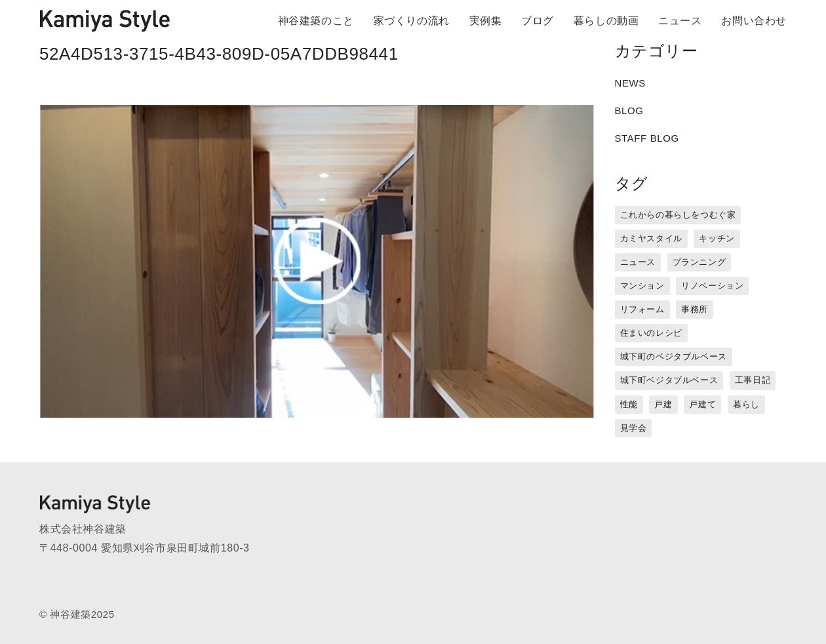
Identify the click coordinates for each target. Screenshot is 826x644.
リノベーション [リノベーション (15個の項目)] (712, 286)
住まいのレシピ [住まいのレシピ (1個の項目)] (651, 333)
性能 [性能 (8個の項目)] (629, 404)
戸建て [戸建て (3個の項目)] (702, 404)
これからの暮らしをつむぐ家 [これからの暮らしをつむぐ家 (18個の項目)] (678, 215)
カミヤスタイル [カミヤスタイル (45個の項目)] (651, 238)
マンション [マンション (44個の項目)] (642, 286)
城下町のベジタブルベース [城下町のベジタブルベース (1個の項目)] (674, 356)
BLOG (629, 111)
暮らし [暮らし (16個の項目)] (746, 404)
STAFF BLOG (647, 138)
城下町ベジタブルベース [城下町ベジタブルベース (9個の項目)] (669, 380)
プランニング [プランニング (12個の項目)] (699, 262)
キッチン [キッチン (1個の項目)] (717, 238)
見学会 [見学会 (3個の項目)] (634, 428)
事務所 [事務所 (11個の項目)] (695, 309)
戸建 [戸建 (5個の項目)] (663, 404)
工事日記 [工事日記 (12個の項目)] (753, 380)
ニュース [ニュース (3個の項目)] (638, 262)
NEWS (630, 83)
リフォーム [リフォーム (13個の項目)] (642, 309)
